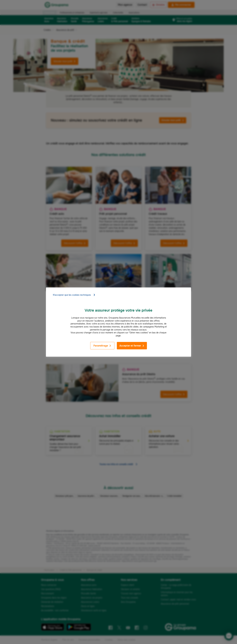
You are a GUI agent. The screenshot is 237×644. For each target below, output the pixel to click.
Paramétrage (102, 346)
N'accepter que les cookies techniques (74, 295)
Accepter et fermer (132, 346)
